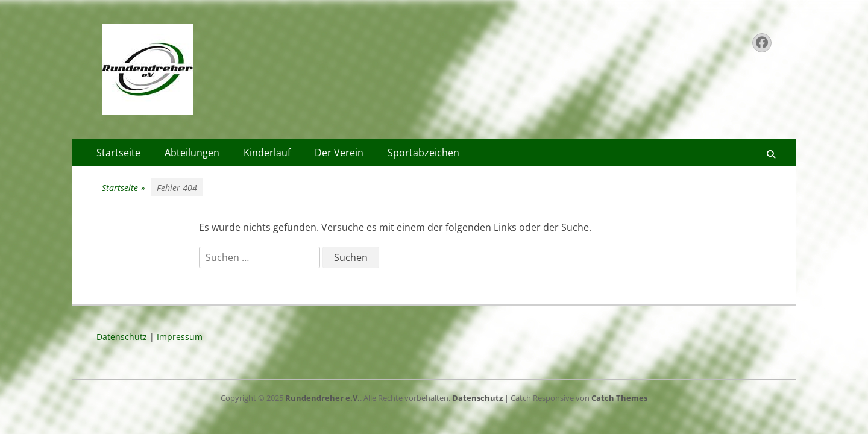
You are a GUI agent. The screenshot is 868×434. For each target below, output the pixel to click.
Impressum (180, 337)
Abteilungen (192, 153)
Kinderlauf (267, 153)
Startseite (118, 153)
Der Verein (339, 153)
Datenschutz (122, 337)
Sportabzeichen (423, 153)
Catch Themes (619, 398)
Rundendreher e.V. (322, 398)
